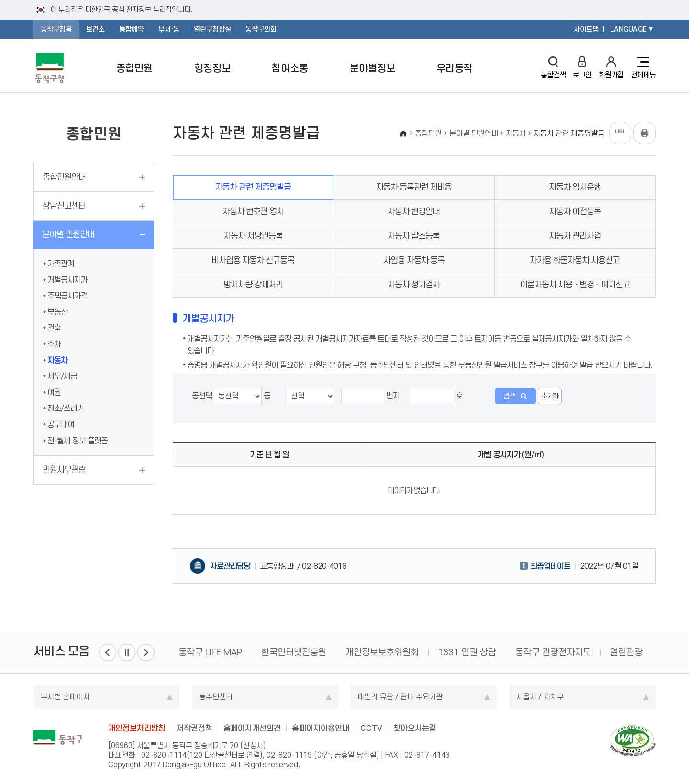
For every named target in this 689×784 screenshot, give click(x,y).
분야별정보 (372, 68)
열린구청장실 (212, 29)
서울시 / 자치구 (540, 697)
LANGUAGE (628, 29)
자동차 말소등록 (414, 236)
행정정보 (212, 68)
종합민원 (134, 68)
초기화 (550, 396)
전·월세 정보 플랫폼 (78, 441)
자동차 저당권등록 (253, 236)
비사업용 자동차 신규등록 (253, 260)
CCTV (371, 728)
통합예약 (132, 29)
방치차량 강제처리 (253, 285)
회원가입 (611, 68)
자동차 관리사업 (575, 236)
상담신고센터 (64, 206)
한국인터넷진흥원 (294, 652)
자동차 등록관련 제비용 (414, 187)
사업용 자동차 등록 (414, 260)
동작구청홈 (56, 29)
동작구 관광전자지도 (553, 652)
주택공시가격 (67, 296)
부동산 (57, 312)
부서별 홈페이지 (65, 697)
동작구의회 (261, 29)
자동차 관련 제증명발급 (253, 187)
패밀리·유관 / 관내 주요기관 (400, 697)
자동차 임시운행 (575, 187)
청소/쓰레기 (66, 408)
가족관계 (61, 264)
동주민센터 (216, 697)
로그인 (582, 68)
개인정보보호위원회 (382, 652)
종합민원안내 (64, 177)
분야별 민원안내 (68, 234)
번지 (370, 396)
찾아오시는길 (415, 728)
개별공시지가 (67, 280)
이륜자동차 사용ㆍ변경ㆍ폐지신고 (575, 285)
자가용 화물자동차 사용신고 (575, 260)
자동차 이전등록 (575, 211)
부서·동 (169, 29)
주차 (54, 344)
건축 (54, 328)
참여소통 (290, 68)
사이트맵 (586, 29)
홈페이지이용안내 (321, 728)
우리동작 (455, 68)
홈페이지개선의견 (252, 728)
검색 (510, 396)
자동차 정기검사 (414, 285)
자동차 (57, 360)
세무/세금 (62, 376)
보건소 (95, 29)
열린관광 (626, 652)
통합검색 (553, 68)
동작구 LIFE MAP (210, 652)
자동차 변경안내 (414, 211)
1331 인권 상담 (467, 652)
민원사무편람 (64, 470)
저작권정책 (194, 728)
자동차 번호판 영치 (253, 211)
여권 (54, 392)
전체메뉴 (643, 68)
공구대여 (61, 424)
